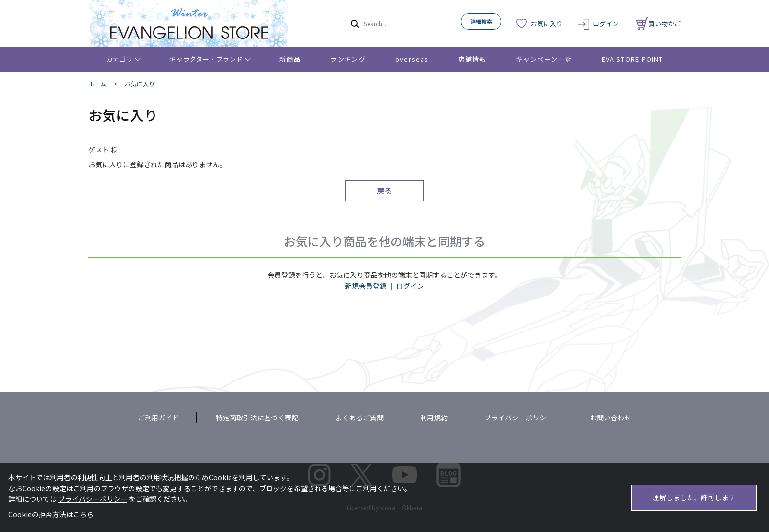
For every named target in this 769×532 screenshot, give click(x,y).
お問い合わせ (611, 418)
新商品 (290, 59)
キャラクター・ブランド (206, 59)
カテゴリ (120, 59)
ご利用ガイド (158, 418)
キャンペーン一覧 (544, 59)
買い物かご (658, 23)
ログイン (606, 23)
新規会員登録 (366, 286)
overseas (412, 59)
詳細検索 (481, 21)
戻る (384, 190)
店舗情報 (472, 59)
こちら (83, 514)
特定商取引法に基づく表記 (257, 418)
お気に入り (547, 23)
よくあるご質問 (359, 418)
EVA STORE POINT (633, 59)
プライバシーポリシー (519, 418)
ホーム (97, 84)
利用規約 (434, 418)
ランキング (348, 59)
